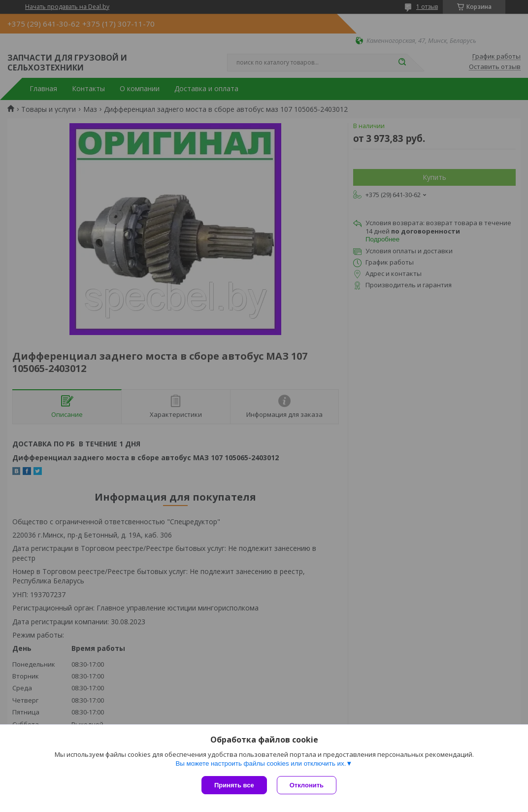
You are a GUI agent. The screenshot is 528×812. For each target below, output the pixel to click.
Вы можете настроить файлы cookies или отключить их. (261, 763)
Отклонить (307, 785)
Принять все (234, 785)
